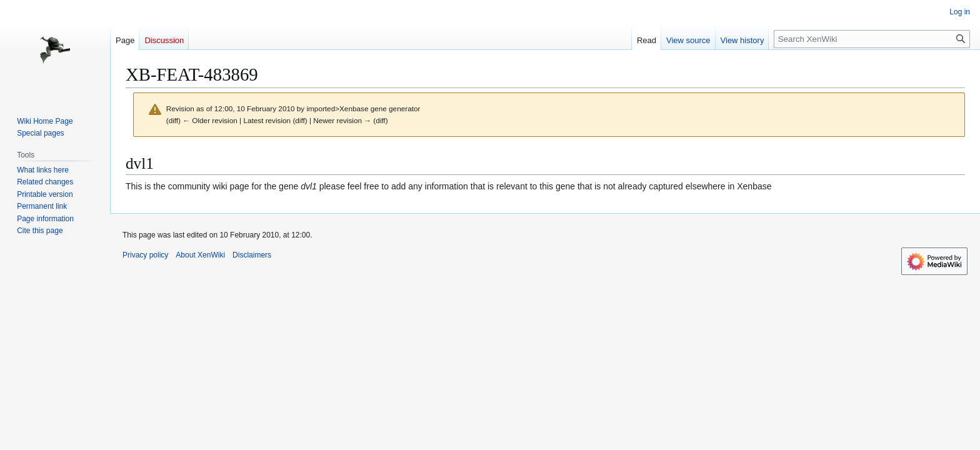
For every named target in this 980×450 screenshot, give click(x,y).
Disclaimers (252, 255)
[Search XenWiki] (872, 39)
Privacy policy (145, 255)
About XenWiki (200, 255)
